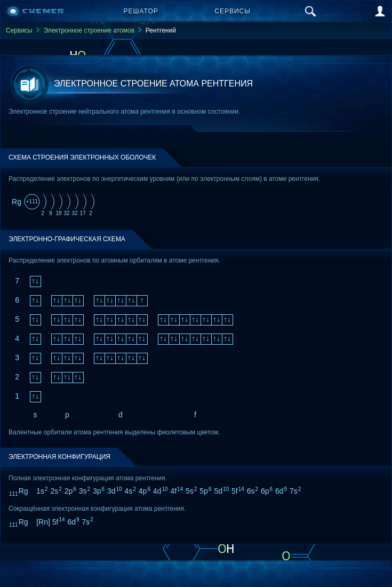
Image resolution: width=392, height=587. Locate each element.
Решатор (141, 11)
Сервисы (233, 11)
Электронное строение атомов (89, 30)
